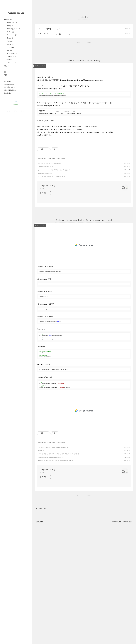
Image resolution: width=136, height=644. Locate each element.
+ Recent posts (41, 628)
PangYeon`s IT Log (16, 13)
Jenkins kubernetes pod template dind (48, 283)
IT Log (42, 308)
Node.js (10, 32)
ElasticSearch (12, 54)
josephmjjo (8, 93)
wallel (130, 641)
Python (11, 44)
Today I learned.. (9, 84)
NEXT (89, 103)
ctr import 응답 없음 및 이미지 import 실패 (50, 296)
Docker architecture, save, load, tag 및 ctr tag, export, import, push (58, 94)
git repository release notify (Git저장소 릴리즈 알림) (53, 289)
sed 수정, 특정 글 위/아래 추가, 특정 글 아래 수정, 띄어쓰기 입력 (57, 573)
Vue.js (10, 41)
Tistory (120, 641)
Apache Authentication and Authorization (49, 577)
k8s (9, 50)
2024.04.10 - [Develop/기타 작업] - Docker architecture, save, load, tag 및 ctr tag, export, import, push (70, 170)
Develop (9, 20)
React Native (12, 35)
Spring (10, 26)
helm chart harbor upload (45, 293)
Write (37, 641)
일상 (7, 66)
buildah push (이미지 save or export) (49, 89)
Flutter (10, 38)
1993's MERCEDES (10, 90)
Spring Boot (12, 23)
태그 (6, 75)
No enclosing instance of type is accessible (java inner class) (55, 580)
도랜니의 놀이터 (10, 87)
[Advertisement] (16, 129)
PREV (79, 103)
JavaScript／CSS (13, 29)
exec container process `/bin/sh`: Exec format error (52, 567)
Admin (41, 641)
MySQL (10, 47)
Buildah (40, 570)
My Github (8, 81)
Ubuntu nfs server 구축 (44, 286)
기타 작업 (12, 63)
